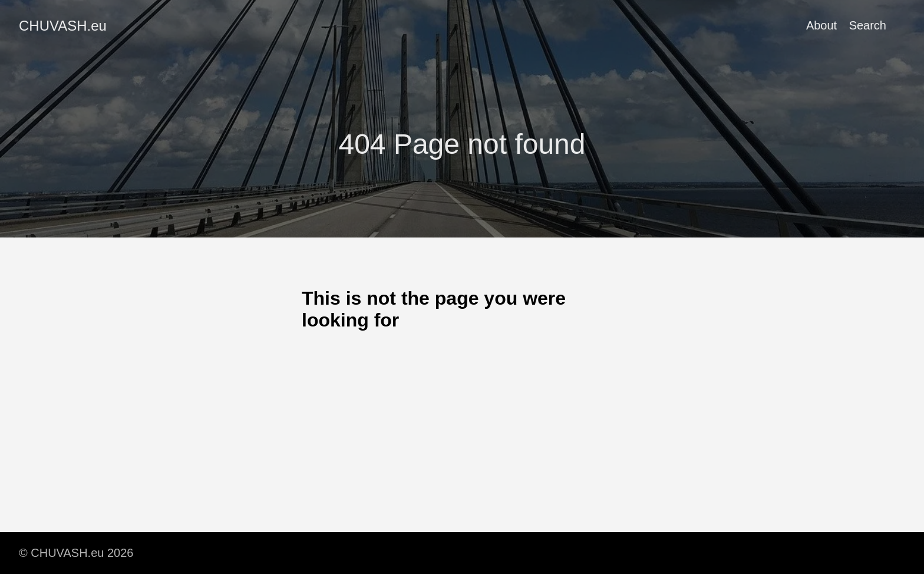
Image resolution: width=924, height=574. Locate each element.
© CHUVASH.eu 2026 (76, 553)
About (821, 25)
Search (868, 25)
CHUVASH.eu (63, 26)
